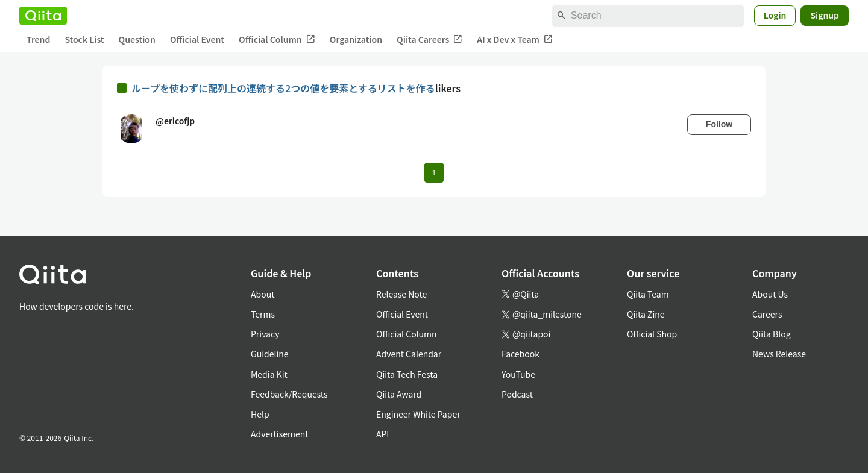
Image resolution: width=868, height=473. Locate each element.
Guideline (270, 354)
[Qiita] (43, 16)
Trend (38, 39)
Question (137, 39)
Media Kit (269, 374)
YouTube (518, 374)
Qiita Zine (646, 314)
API (382, 434)
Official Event (197, 39)
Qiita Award (399, 394)
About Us (770, 294)
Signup (825, 15)
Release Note (401, 294)
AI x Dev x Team (515, 39)
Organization (356, 39)
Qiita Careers (429, 39)
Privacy (265, 334)
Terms (263, 314)
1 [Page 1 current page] (434, 173)
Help (260, 414)
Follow (719, 124)
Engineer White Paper (418, 414)
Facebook (520, 354)
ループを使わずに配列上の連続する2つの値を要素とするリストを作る (283, 88)
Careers (767, 314)
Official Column (277, 39)
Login (775, 15)
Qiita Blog (772, 334)
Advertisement (280, 434)
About (263, 294)
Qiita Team (648, 294)
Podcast (517, 394)
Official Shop (652, 334)
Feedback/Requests (289, 394)
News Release (779, 354)
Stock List (84, 39)
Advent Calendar (409, 354)
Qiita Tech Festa (407, 374)
